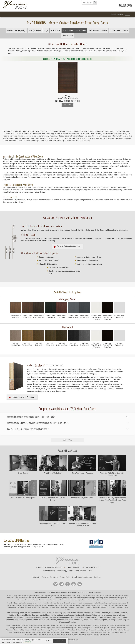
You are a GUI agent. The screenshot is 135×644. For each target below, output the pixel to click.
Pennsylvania (27, 620)
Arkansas (88, 613)
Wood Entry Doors (70, 593)
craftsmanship (53, 600)
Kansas (71, 615)
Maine (94, 615)
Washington (113, 620)
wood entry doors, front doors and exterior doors (51, 603)
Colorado (105, 613)
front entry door (16, 596)
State (71, 620)
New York (95, 617)
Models (10, 30)
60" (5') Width (81, 30)
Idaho (47, 615)
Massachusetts (112, 615)
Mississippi (21, 617)
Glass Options (80, 571)
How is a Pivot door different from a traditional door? (28, 429)
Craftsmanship (49, 571)
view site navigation (117, 14)
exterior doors (81, 605)
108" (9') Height (35, 30)
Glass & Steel (67, 36)
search (89, 3)
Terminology (62, 571)
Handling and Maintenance (82, 577)
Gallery (125, 30)
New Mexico (85, 617)
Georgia (35, 615)
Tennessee (78, 620)
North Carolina (105, 617)
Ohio (125, 617)
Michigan (122, 615)
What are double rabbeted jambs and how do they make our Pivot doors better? (37, 423)
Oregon (17, 620)
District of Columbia (16, 615)
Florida (28, 615)
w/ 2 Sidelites (68, 30)
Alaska (73, 613)
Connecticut (114, 613)
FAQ (71, 571)
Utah (91, 620)
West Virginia (124, 620)
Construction (115, 30)
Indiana (60, 615)
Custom (104, 30)
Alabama (66, 613)
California (96, 613)
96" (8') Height (21, 30)
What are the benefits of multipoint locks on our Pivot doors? (31, 417)
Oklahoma (10, 620)
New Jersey (75, 617)
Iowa (65, 615)
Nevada (53, 617)
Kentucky (79, 615)
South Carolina (50, 620)
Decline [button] (48, 641)
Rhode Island (38, 620)
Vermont (97, 620)
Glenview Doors (40, 593)
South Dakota (62, 620)
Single (46, 30)
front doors (26, 598)
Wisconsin (63, 622)
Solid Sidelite (94, 30)
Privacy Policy (65, 577)
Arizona (80, 613)
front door (115, 605)
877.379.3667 (125, 5)
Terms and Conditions (50, 577)
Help (90, 571)
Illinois (53, 615)
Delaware (123, 613)
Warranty (36, 577)
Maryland (101, 615)
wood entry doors (67, 605)
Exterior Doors (83, 593)
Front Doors (96, 593)
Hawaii (42, 615)
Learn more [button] (27, 642)
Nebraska (46, 617)
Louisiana (87, 615)
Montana (38, 617)
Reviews (97, 577)
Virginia (104, 620)
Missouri (30, 617)
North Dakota (117, 617)
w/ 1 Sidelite (56, 30)
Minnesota (11, 617)
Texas (86, 620)
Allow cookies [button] (60, 641)
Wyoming (72, 622)
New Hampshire (64, 617)
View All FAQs (67, 440)
